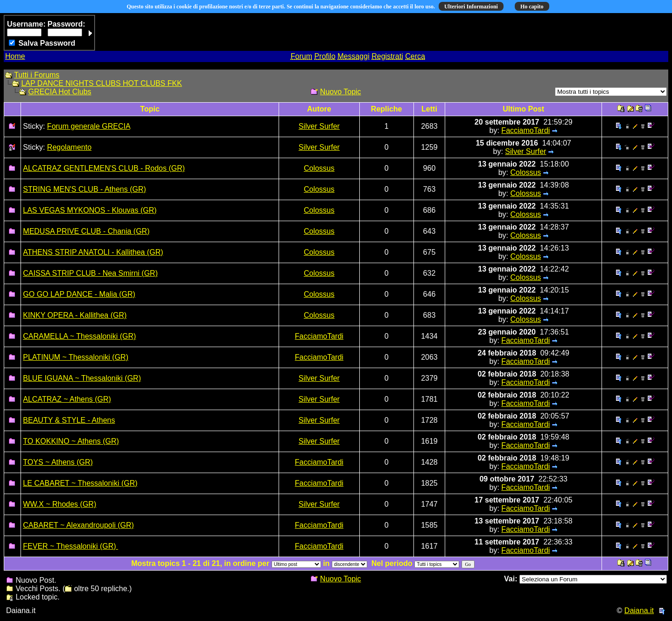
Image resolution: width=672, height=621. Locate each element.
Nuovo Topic (341, 92)
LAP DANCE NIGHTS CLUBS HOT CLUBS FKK (101, 83)
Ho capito (532, 7)
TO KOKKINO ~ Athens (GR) (71, 441)
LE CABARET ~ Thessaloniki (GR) (80, 483)
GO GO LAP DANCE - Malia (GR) (79, 294)
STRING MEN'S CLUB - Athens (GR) (84, 189)
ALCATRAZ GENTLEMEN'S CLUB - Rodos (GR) (104, 168)
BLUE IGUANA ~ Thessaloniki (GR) (82, 378)
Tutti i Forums (37, 75)
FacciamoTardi (525, 130)
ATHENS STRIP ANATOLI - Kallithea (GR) (93, 252)
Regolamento (69, 147)
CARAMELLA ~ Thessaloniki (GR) (79, 336)
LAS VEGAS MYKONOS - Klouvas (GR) (90, 210)
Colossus (319, 168)
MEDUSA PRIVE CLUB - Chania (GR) (86, 231)
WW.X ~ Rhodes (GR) (59, 504)
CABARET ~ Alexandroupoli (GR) (78, 525)
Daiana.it (639, 611)
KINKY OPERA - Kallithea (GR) (75, 315)
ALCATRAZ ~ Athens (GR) (67, 399)
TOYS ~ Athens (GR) (58, 462)
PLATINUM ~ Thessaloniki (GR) (76, 357)
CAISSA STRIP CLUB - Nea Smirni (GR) (90, 273)
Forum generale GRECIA (89, 126)
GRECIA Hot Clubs (59, 92)
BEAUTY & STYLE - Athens (69, 420)
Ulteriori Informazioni (471, 7)
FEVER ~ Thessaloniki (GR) (70, 546)
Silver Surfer (319, 126)
